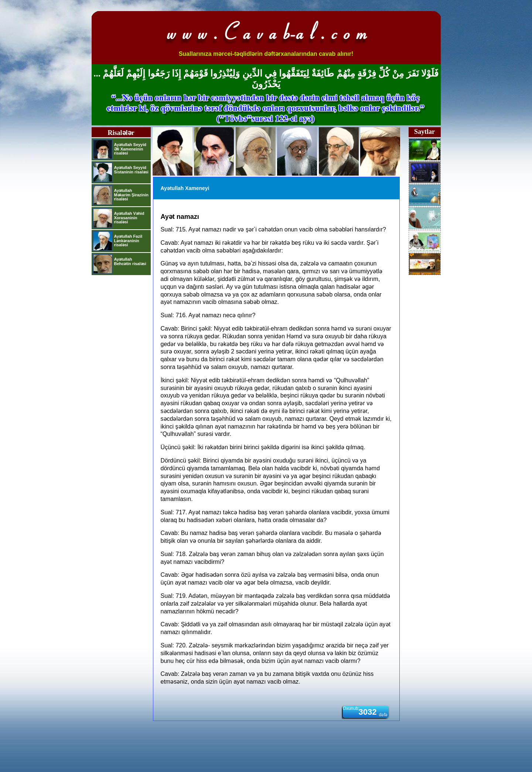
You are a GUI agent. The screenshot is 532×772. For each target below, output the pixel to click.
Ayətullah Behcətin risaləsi (130, 261)
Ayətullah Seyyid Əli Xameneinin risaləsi (130, 149)
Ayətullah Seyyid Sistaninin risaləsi (131, 170)
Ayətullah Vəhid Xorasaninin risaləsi (129, 218)
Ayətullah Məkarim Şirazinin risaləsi (131, 195)
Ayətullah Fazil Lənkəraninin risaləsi (128, 241)
